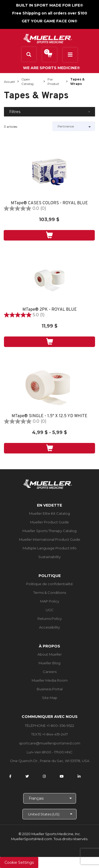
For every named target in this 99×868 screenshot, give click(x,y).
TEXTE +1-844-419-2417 (49, 734)
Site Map (50, 698)
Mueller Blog (49, 663)
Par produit (53, 81)
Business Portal (50, 689)
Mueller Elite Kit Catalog (49, 513)
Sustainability (49, 557)
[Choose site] (49, 814)
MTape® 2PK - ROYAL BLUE (50, 310)
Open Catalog (27, 81)
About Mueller (50, 654)
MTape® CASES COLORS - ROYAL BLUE (49, 203)
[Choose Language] (50, 798)
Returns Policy (50, 619)
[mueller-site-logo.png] (48, 38)
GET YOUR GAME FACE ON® (49, 21)
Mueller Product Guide (49, 522)
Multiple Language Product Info (50, 548)
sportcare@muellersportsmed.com (50, 743)
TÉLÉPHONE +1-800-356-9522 (49, 726)
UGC (50, 610)
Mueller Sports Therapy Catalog (49, 531)
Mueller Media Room (50, 680)
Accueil (9, 82)
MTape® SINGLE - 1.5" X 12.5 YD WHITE (49, 416)
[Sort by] (74, 126)
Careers (50, 672)
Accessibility (49, 627)
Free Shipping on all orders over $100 (50, 13)
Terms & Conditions (50, 593)
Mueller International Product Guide (50, 539)
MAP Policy (50, 601)
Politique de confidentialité (49, 584)
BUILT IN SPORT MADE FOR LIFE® (50, 5)
